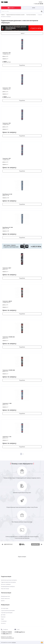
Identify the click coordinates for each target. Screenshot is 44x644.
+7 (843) (38, 4)
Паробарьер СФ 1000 (8, 227)
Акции (2, 619)
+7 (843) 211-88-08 (6, 632)
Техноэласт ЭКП (7, 53)
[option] (22, 544)
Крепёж (3, 601)
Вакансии (3, 617)
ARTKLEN (14, 642)
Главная (3, 15)
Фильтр (23, 33)
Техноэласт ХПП (7, 123)
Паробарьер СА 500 (7, 194)
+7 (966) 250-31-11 (6, 634)
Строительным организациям (8, 610)
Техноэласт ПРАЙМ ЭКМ (9, 337)
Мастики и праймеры (6, 584)
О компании (4, 621)
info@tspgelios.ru (20, 632)
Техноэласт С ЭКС (7, 437)
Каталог (12, 8)
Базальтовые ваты (5, 598)
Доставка (3, 615)
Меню (34, 8)
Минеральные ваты (5, 596)
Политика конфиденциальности (7, 638)
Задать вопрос (22, 557)
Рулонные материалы (31, 15)
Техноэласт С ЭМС (7, 403)
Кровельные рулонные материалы (9, 580)
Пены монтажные (5, 589)
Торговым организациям (7, 613)
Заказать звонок (22, 561)
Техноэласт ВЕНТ (7, 268)
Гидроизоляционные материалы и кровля (15, 15)
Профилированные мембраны (8, 586)
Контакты (3, 623)
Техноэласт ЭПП (7, 158)
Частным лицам (5, 608)
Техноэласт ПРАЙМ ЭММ (9, 370)
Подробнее (22, 65)
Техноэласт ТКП (7, 88)
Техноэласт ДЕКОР (7, 301)
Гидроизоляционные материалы (8, 582)
